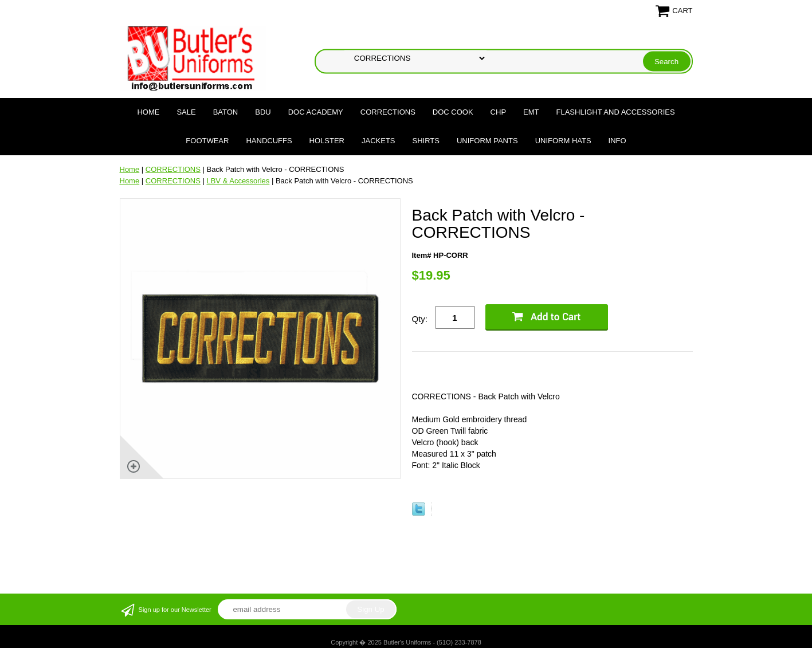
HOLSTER (327, 141)
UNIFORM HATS (563, 141)
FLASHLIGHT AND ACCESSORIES (616, 112)
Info (617, 141)
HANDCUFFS (269, 141)
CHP (498, 112)
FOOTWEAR (207, 141)
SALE (186, 112)
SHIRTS (426, 141)
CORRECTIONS (388, 112)
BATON (226, 112)
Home (148, 112)
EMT (531, 112)
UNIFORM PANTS (487, 141)
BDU (263, 112)
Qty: (420, 319)
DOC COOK (453, 112)
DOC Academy (316, 112)
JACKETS (378, 141)
